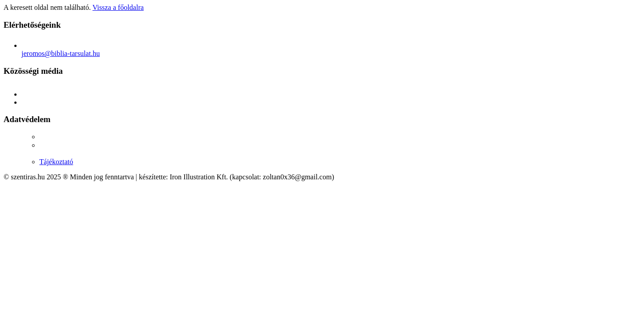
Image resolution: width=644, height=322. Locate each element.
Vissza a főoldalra (118, 7)
